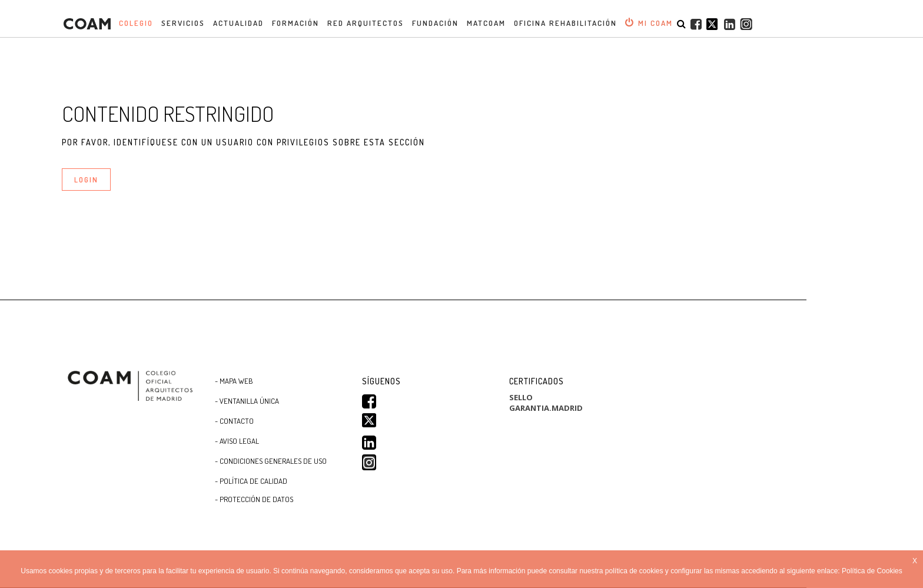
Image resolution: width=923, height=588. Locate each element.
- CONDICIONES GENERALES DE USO (271, 461)
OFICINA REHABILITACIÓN (565, 23)
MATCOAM (486, 23)
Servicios (183, 23)
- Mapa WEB (234, 381)
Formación (296, 23)
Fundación (435, 23)
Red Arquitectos (366, 23)
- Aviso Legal (237, 441)
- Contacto (234, 421)
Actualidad (238, 23)
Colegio (136, 23)
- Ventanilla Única (247, 401)
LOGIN (86, 180)
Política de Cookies (872, 571)
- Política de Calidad (251, 481)
